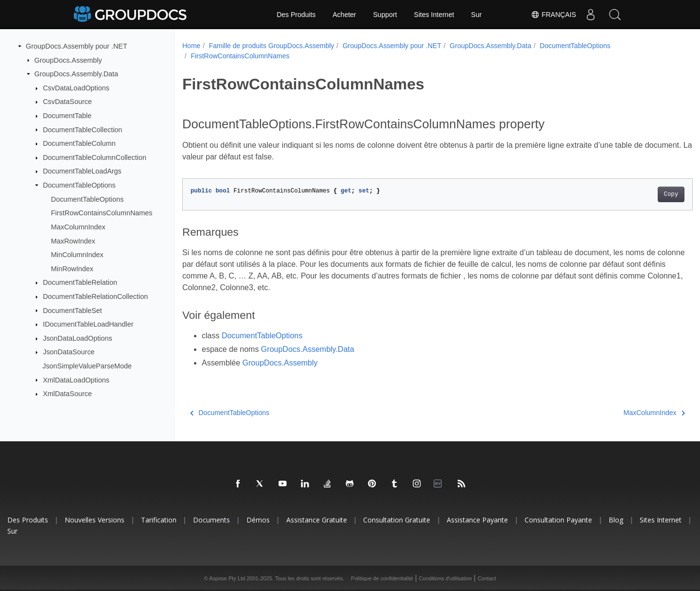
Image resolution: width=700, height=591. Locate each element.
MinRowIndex (72, 269)
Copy (636, 194)
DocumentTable (67, 116)
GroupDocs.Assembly (68, 60)
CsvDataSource (67, 102)
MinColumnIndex (77, 255)
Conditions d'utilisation (446, 578)
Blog (616, 520)
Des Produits (296, 15)
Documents (211, 520)
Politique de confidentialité (382, 578)
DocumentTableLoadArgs (82, 171)
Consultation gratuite (397, 520)
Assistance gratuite (317, 520)
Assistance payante (477, 520)
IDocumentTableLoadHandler (88, 324)
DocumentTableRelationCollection (95, 296)
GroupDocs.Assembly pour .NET (77, 46)
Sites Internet (434, 15)
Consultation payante (558, 520)
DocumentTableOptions (79, 185)
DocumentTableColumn (79, 143)
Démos (258, 520)
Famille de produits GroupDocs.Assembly (272, 46)
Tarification (159, 520)
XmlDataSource (67, 394)
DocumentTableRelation (80, 282)
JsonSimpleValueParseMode (87, 366)
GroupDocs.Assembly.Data (76, 74)
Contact (487, 578)
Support (385, 15)
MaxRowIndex (73, 241)
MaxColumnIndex (78, 227)
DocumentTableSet (72, 310)
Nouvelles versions (95, 520)
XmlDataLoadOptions (76, 380)
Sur (476, 15)
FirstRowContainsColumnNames (102, 213)
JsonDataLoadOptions (77, 338)
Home (191, 46)
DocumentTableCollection (82, 129)
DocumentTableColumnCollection (95, 157)
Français (553, 15)
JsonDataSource (69, 352)
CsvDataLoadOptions (76, 88)
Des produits (28, 520)
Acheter (344, 15)
